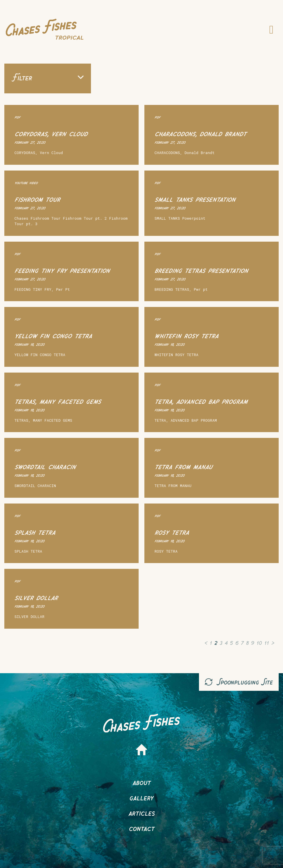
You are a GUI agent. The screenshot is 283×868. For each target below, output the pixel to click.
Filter (48, 77)
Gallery (141, 797)
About (142, 782)
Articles (142, 813)
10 (259, 642)
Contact (142, 828)
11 (267, 642)
